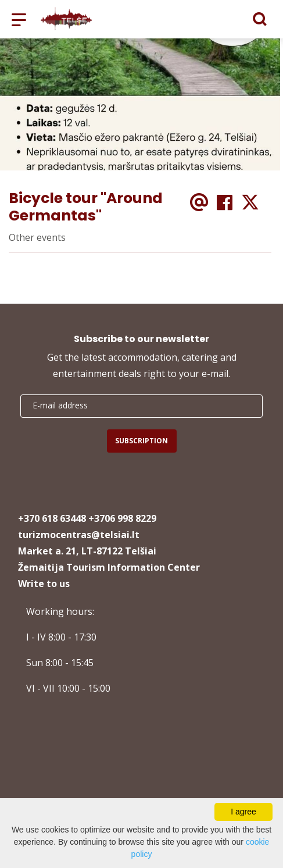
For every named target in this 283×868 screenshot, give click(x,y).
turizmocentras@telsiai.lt (79, 535)
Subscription (141, 441)
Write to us (44, 584)
